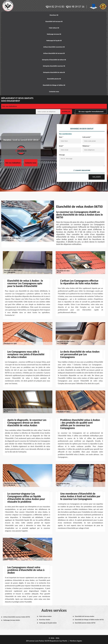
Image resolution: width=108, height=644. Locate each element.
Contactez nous (54, 92)
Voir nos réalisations (10, 106)
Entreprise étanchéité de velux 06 (54, 72)
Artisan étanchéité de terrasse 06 (54, 53)
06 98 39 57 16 (75, 7)
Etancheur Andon (45, 620)
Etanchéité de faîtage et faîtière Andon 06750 (89, 620)
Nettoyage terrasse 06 (54, 34)
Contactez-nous (31, 163)
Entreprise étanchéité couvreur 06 (54, 66)
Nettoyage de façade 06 (54, 41)
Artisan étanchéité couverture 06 (54, 47)
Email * (61, 146)
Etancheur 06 (54, 15)
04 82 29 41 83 (55, 7)
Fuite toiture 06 (54, 28)
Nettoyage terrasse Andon (12, 620)
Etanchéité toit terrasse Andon (85, 616)
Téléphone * (86, 146)
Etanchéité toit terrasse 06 (54, 21)
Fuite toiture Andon (45, 616)
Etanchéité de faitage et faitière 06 (54, 85)
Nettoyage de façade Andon (48, 623)
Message (62, 155)
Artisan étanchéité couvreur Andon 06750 (17, 617)
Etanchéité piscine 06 (54, 79)
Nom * (61, 137)
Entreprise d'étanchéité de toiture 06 (54, 60)
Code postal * (87, 137)
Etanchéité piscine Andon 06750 (85, 623)
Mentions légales (76, 641)
